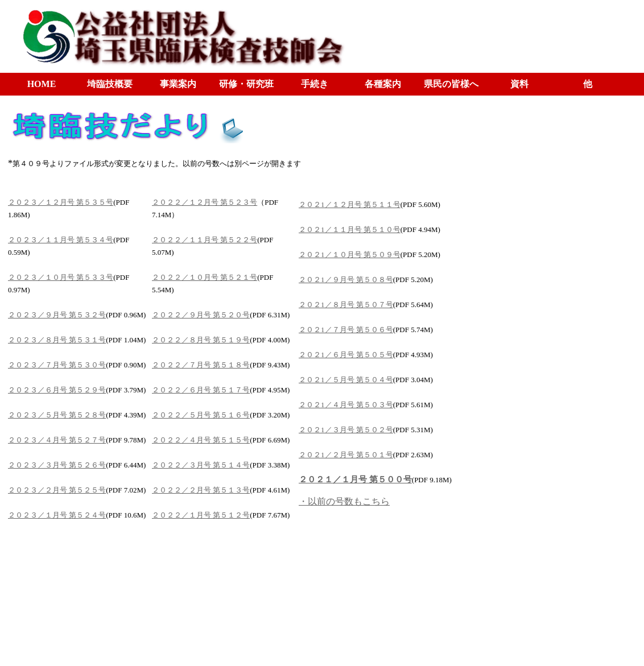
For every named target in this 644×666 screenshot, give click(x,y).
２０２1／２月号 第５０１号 (346, 455)
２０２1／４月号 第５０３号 (346, 405)
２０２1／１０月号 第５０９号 (350, 255)
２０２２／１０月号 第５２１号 (205, 277)
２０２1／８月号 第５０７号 (346, 305)
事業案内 (178, 84)
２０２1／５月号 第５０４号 (346, 380)
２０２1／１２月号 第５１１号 (350, 204)
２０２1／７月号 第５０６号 (346, 330)
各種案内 (383, 84)
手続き (315, 84)
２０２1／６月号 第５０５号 (346, 355)
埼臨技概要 (110, 84)
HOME (42, 84)
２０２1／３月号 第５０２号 (346, 430)
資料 (519, 84)
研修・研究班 (246, 84)
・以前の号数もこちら (344, 501)
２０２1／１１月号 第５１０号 (350, 229)
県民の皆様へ (451, 84)
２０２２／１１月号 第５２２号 (205, 240)
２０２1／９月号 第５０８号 (346, 280)
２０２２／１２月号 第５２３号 (205, 202)
